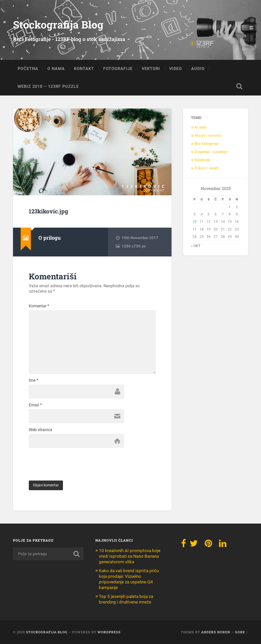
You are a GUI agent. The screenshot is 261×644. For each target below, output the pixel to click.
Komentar (39, 306)
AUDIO (198, 69)
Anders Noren (216, 632)
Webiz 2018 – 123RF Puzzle (48, 86)
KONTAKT (84, 69)
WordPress (109, 632)
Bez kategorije (207, 144)
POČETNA (28, 69)
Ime (34, 380)
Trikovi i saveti (207, 168)
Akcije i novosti (208, 135)
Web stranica (41, 430)
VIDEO (176, 69)
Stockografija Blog (58, 25)
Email (35, 405)
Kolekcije (202, 160)
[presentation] (68, 460)
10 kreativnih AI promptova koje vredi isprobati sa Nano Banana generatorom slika (130, 556)
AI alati (200, 127)
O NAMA (56, 69)
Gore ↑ (241, 632)
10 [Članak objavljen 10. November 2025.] (194, 222)
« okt (196, 246)
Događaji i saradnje (211, 152)
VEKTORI (151, 69)
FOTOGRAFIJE (118, 69)
